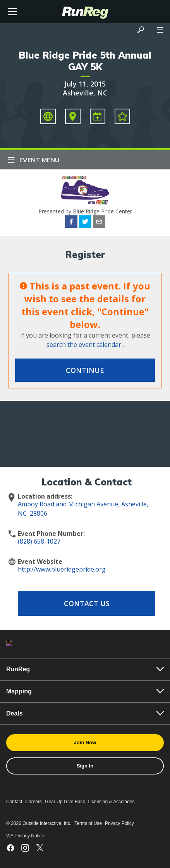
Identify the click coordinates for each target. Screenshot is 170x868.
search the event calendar (84, 345)
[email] (99, 223)
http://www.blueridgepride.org (62, 569)
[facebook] (71, 223)
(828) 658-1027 (39, 541)
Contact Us (87, 603)
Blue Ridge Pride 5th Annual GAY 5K (85, 61)
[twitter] (85, 223)
